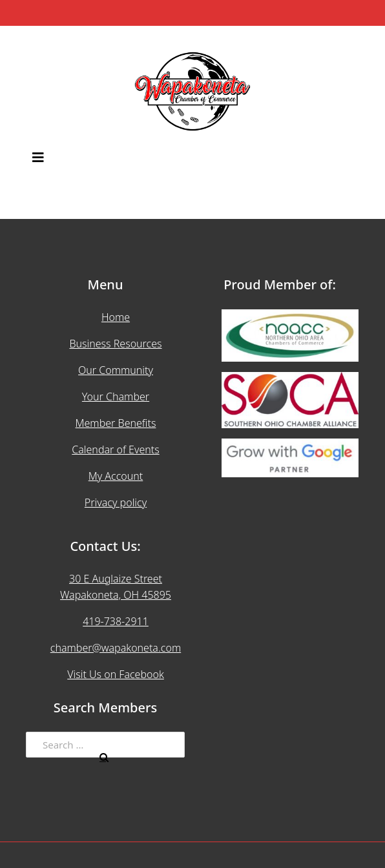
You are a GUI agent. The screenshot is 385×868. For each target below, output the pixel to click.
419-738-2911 (116, 621)
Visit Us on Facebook (116, 674)
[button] (192, 158)
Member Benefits (116, 423)
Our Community (116, 370)
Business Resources (115, 344)
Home (116, 317)
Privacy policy (116, 502)
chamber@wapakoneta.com (116, 648)
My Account (116, 476)
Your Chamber (116, 397)
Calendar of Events (115, 449)
